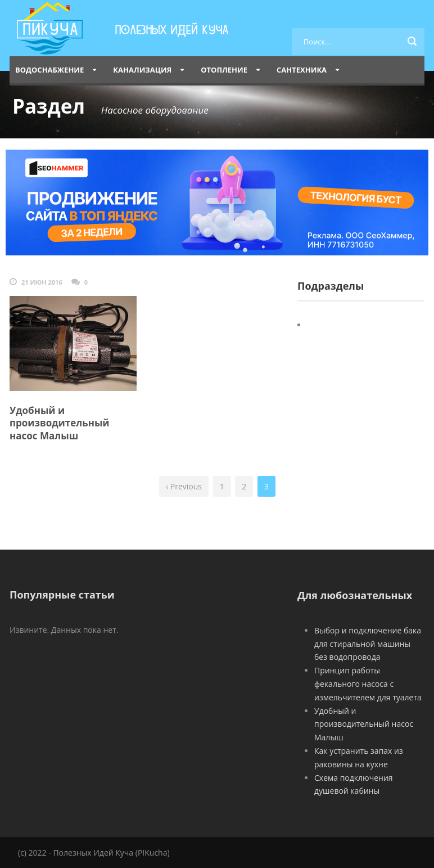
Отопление (224, 70)
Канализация (142, 70)
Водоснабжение (49, 70)
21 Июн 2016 (42, 282)
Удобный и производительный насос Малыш (60, 423)
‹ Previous (184, 486)
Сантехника (302, 70)
